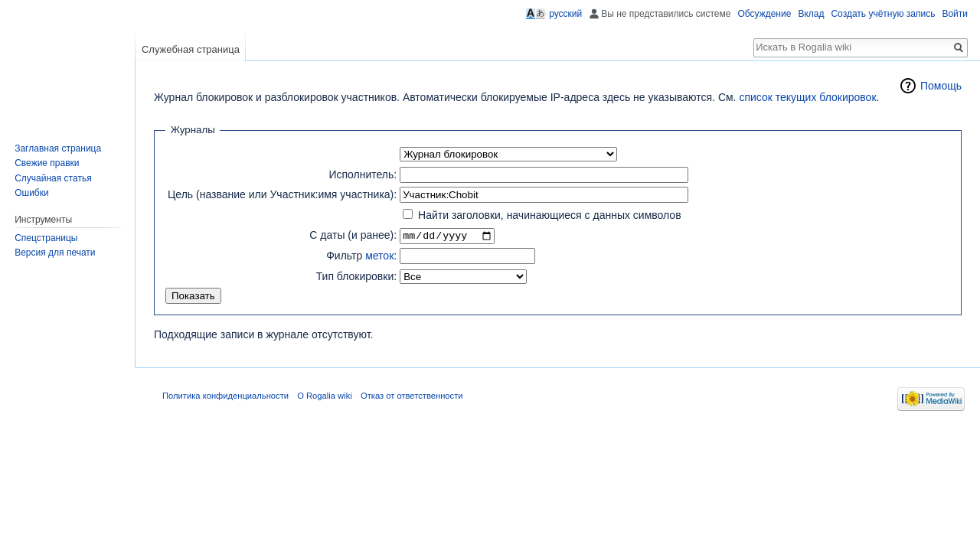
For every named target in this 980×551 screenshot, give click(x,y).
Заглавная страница (58, 148)
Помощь (941, 86)
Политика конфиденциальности (225, 396)
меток (379, 256)
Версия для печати (55, 253)
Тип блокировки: (357, 276)
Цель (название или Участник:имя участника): (282, 194)
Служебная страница (191, 49)
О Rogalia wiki (325, 396)
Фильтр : (361, 256)
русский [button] (565, 14)
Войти (955, 14)
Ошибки (32, 193)
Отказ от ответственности (412, 396)
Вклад (811, 14)
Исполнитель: (363, 174)
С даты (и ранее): (353, 236)
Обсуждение (764, 14)
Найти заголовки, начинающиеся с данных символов (550, 215)
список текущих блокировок (807, 97)
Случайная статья (53, 178)
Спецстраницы (46, 238)
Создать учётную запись (883, 14)
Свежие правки (47, 163)
